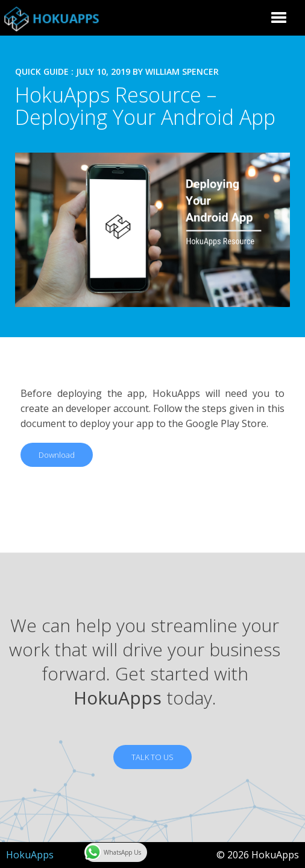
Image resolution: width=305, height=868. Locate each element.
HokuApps (30, 855)
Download (57, 455)
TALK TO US (152, 757)
